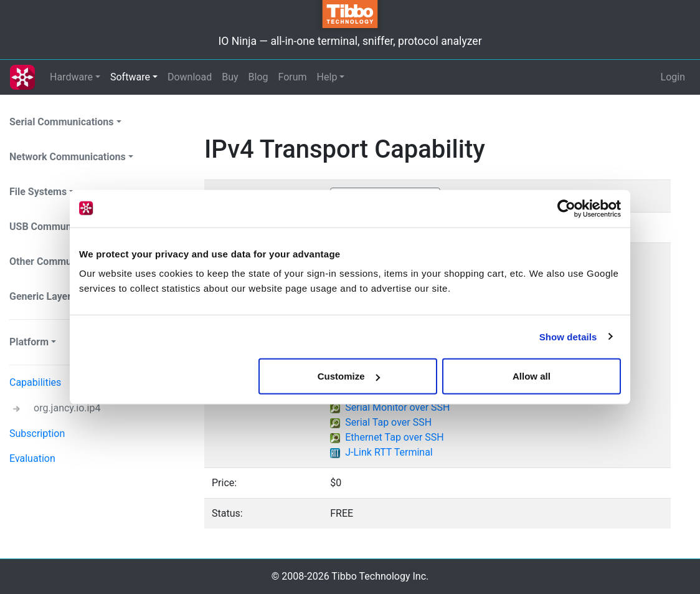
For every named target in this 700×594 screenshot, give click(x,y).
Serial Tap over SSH (388, 422)
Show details (568, 336)
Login (673, 77)
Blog (258, 77)
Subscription (37, 434)
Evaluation (32, 458)
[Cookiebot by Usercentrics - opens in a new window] (566, 208)
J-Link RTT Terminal (389, 452)
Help (327, 77)
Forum (293, 77)
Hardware (71, 77)
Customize (349, 376)
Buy (230, 77)
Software (130, 77)
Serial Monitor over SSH (397, 407)
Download (190, 77)
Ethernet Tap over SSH (395, 437)
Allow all (532, 376)
